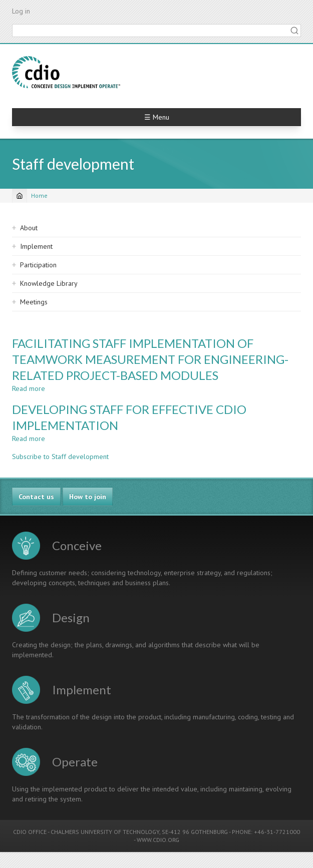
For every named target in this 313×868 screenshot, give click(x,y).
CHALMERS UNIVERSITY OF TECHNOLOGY (105, 832)
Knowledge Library (49, 283)
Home (39, 195)
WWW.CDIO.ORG (158, 840)
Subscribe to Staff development (60, 457)
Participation (38, 265)
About (29, 228)
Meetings (34, 302)
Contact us (36, 497)
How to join (88, 497)
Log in (21, 11)
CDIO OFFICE (30, 832)
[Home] (20, 196)
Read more (29, 388)
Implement (36, 246)
